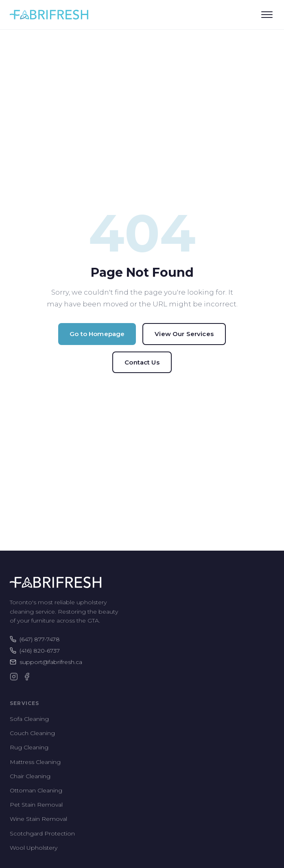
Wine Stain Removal (38, 819)
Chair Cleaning (30, 776)
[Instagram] (14, 677)
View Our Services (184, 334)
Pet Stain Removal (36, 805)
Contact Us (142, 362)
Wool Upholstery (34, 848)
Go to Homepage (97, 334)
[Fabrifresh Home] (49, 15)
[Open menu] (267, 15)
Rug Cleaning (29, 747)
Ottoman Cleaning (36, 790)
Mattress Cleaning (35, 762)
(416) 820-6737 (35, 651)
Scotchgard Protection (42, 833)
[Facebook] (27, 677)
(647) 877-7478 (35, 639)
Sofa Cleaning (29, 719)
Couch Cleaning (32, 733)
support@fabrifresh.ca (46, 662)
